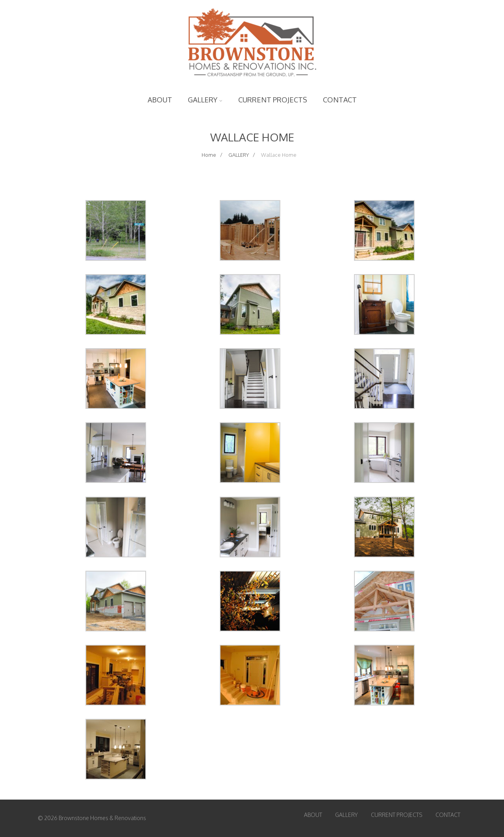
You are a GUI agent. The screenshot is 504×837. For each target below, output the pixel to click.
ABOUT (160, 100)
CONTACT (340, 100)
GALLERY (205, 100)
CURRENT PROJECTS (273, 100)
